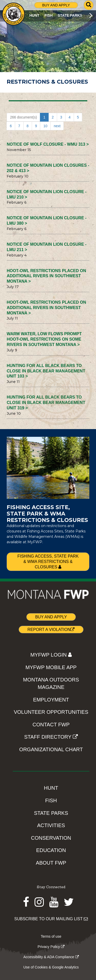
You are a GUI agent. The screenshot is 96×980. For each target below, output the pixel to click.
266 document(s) (23, 117)
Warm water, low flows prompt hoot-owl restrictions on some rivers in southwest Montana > (44, 339)
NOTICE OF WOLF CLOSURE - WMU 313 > (48, 144)
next (57, 126)
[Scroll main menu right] (91, 15)
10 (45, 126)
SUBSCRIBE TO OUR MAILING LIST (51, 919)
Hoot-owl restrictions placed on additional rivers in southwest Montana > (46, 276)
